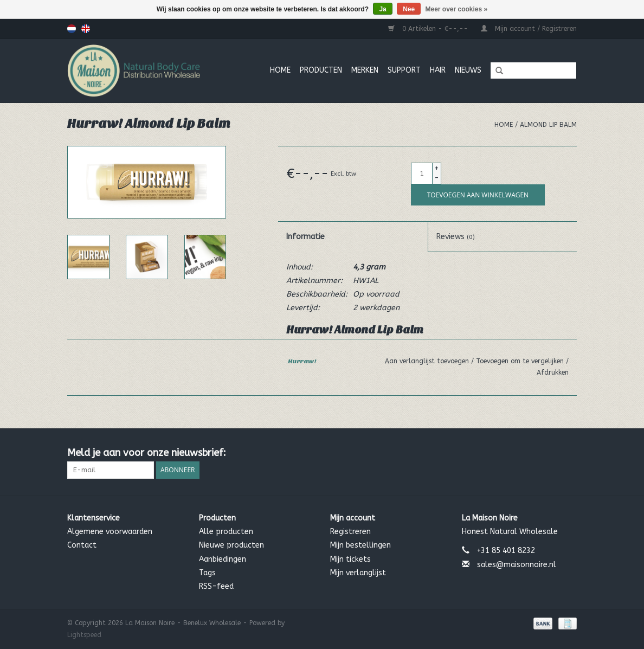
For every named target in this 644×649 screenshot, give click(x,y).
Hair (438, 70)
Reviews (456, 237)
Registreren (350, 532)
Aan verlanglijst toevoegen (428, 361)
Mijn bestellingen (360, 545)
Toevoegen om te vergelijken (521, 361)
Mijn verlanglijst (358, 573)
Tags (207, 573)
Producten (321, 70)
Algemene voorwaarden (110, 532)
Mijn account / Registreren (529, 29)
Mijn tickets (350, 559)
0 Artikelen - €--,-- (429, 29)
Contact (82, 545)
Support (404, 70)
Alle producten (226, 532)
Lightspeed (84, 635)
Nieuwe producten (231, 545)
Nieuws (468, 70)
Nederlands (72, 29)
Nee (409, 9)
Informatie (305, 237)
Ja (382, 9)
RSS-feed (216, 586)
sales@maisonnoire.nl (517, 565)
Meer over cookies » (457, 9)
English (86, 29)
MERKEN (365, 70)
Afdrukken (553, 372)
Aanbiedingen (223, 559)
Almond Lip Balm (548, 125)
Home (280, 70)
